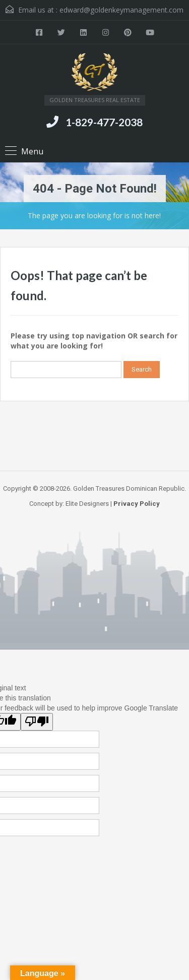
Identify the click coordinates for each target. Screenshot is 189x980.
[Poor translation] (37, 722)
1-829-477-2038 (104, 122)
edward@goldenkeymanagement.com (121, 10)
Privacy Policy (137, 504)
